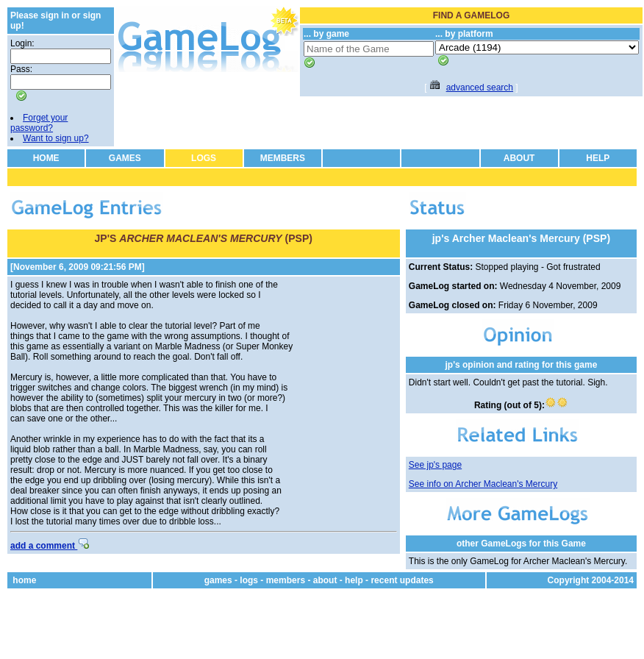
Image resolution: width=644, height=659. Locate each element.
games (218, 580)
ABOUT (519, 158)
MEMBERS (283, 158)
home (24, 580)
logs (249, 580)
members (286, 580)
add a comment (50, 546)
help (354, 580)
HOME (46, 158)
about (325, 580)
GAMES (125, 158)
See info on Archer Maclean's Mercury (483, 484)
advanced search (480, 88)
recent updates (402, 580)
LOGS (204, 158)
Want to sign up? (56, 138)
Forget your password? (39, 123)
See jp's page (435, 465)
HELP (598, 158)
